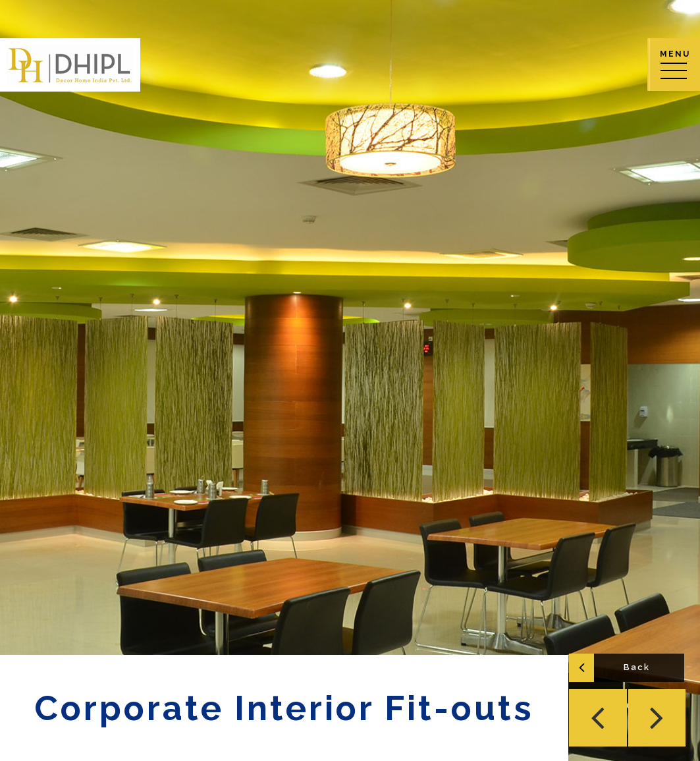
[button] (600, 719)
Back (638, 668)
